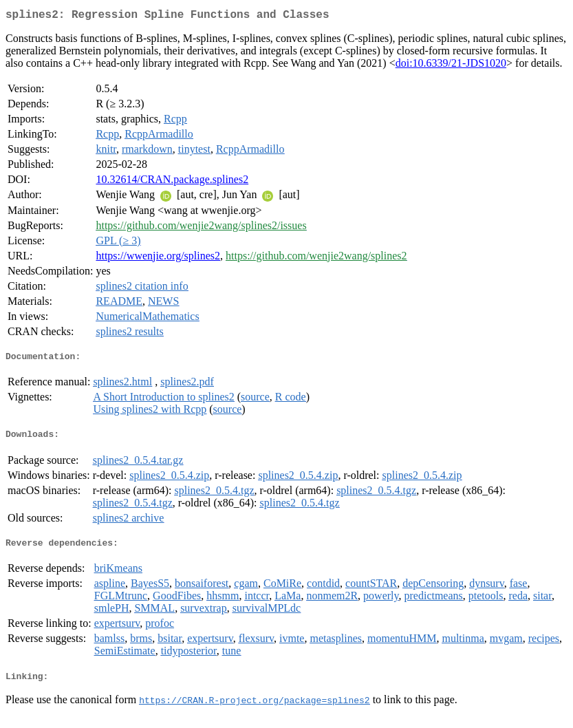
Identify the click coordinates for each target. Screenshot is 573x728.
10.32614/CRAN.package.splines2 (172, 182)
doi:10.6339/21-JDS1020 (451, 66)
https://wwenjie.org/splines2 (158, 258)
